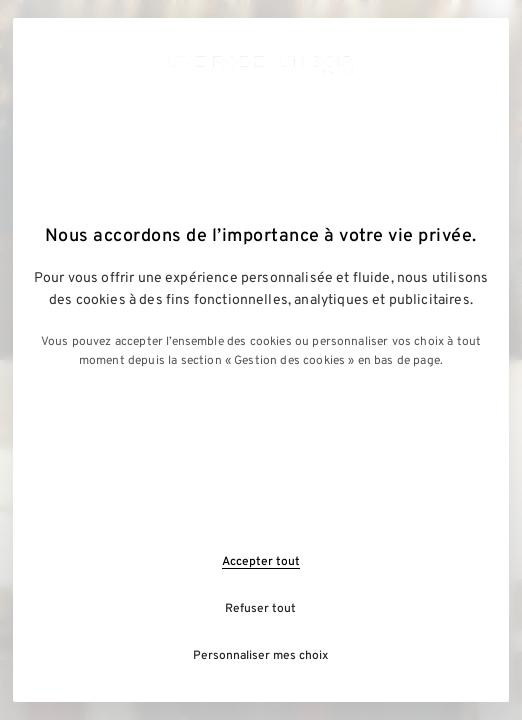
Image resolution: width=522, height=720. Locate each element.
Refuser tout (260, 609)
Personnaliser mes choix (260, 656)
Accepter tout (261, 562)
